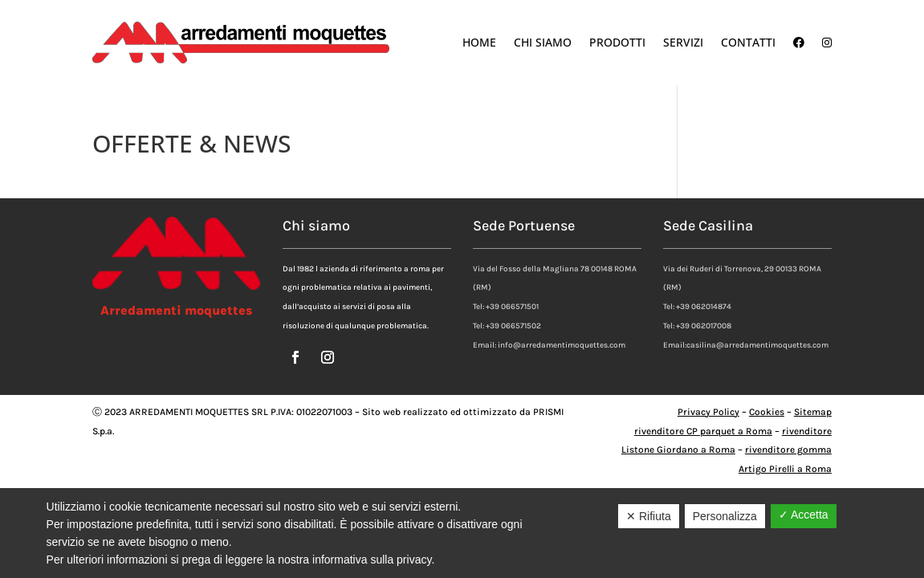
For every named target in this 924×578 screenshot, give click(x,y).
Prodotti (617, 42)
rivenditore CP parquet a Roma (703, 431)
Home (479, 42)
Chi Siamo (543, 42)
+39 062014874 (704, 307)
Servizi (683, 42)
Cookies (767, 412)
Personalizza (725, 516)
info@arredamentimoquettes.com (562, 345)
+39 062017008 (704, 326)
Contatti (748, 42)
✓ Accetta (804, 515)
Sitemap (813, 412)
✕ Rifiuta (649, 516)
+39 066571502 (513, 326)
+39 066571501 (512, 307)
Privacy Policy (708, 412)
